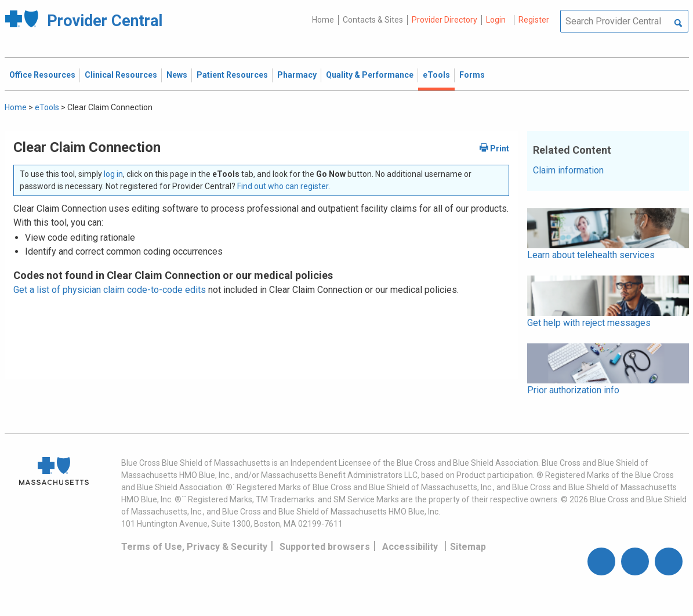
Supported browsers (325, 547)
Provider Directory (445, 20)
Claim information (568, 170)
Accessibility (410, 547)
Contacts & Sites (373, 20)
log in (113, 174)
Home (323, 20)
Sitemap (468, 547)
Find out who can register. (284, 186)
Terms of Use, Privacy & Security (194, 547)
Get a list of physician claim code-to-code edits (110, 290)
